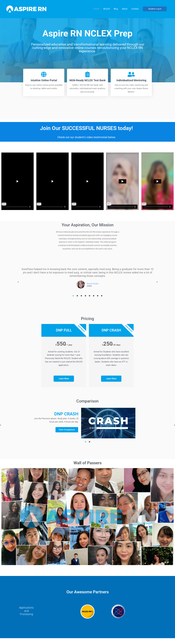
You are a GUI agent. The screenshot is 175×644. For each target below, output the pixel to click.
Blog (116, 9)
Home (97, 9)
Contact (135, 9)
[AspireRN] (26, 9)
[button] (155, 9)
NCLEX (107, 9)
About (125, 9)
